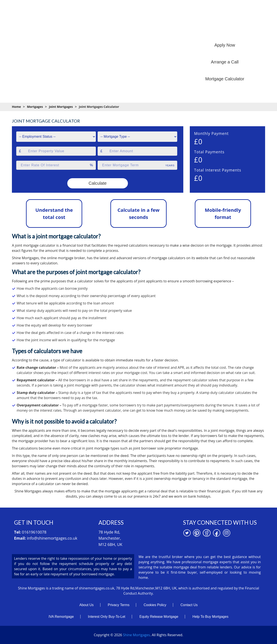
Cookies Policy (155, 605)
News (241, 30)
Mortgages (114, 30)
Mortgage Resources (189, 30)
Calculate (97, 183)
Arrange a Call (225, 62)
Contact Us (189, 605)
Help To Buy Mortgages (210, 617)
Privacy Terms (119, 605)
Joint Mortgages (61, 107)
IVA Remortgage (61, 617)
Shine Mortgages (136, 635)
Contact (260, 30)
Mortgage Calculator (225, 79)
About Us (87, 605)
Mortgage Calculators (147, 30)
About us (90, 30)
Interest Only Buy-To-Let (107, 617)
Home (70, 30)
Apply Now (225, 45)
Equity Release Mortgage (159, 617)
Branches (221, 30)
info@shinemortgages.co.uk (52, 538)
